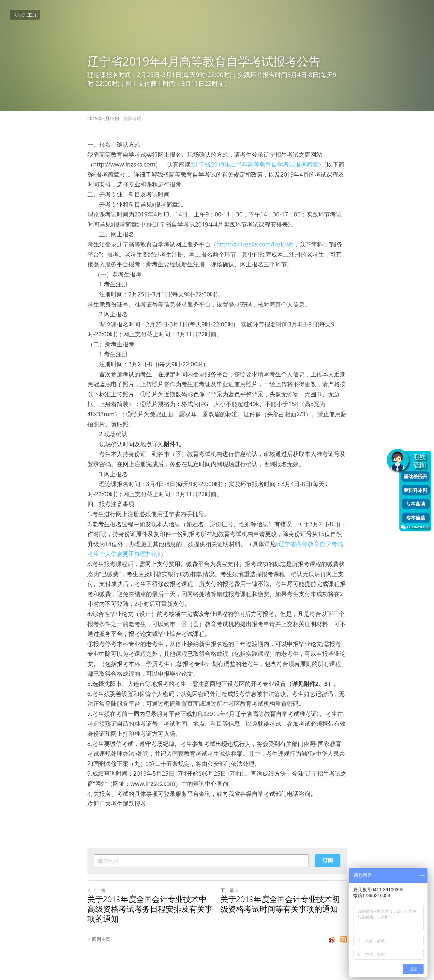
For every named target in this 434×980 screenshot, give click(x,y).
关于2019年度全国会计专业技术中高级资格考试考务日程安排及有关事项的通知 (150, 909)
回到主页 (25, 15)
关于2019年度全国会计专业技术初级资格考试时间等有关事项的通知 (280, 904)
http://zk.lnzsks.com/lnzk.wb (255, 244)
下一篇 (230, 890)
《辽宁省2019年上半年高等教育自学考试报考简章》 (255, 164)
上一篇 (97, 890)
